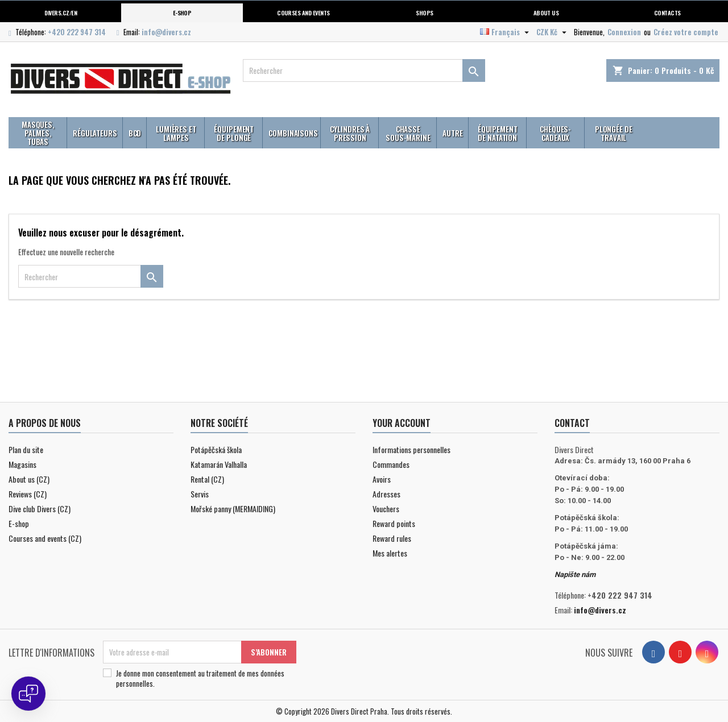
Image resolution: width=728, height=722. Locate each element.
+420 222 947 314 (77, 32)
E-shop (182, 13)
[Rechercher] (364, 70)
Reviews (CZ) (28, 494)
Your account (402, 423)
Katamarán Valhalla (219, 464)
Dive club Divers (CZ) (40, 509)
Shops (424, 13)
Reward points (394, 523)
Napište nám (575, 574)
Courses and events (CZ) (45, 538)
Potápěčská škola (216, 449)
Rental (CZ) (207, 479)
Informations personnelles (411, 449)
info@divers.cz (166, 32)
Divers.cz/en (61, 13)
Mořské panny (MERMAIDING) (233, 509)
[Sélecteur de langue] (506, 32)
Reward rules (392, 538)
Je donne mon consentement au (200, 678)
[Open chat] (28, 694)
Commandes (391, 464)
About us (546, 13)
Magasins (22, 464)
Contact (572, 423)
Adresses (386, 494)
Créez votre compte (686, 32)
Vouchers (386, 509)
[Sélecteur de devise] (553, 32)
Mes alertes (390, 553)
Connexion (624, 32)
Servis (200, 494)
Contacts (667, 13)
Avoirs (382, 479)
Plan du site (26, 449)
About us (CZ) (29, 479)
